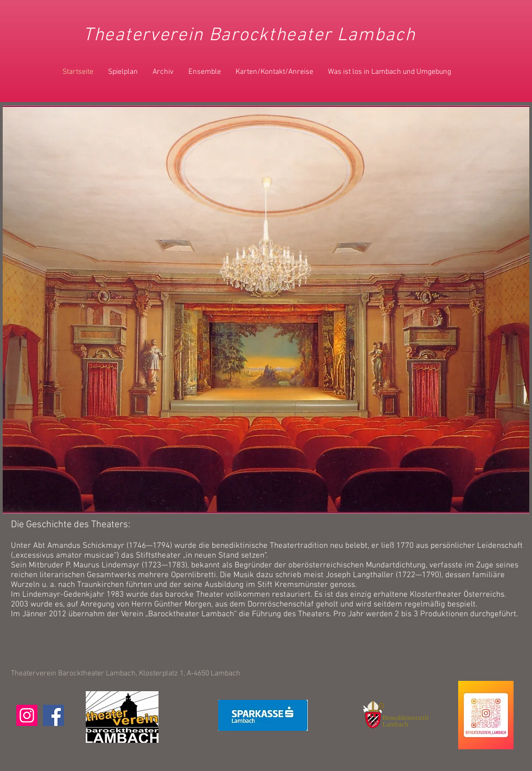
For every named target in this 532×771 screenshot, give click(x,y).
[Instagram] (27, 715)
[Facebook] (53, 715)
